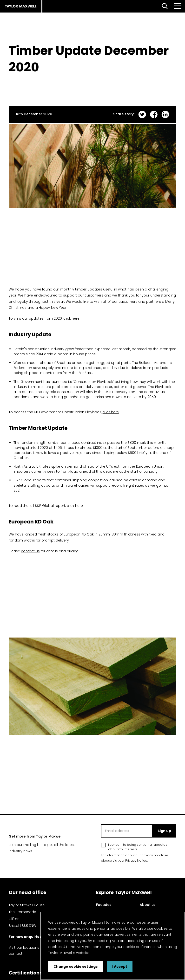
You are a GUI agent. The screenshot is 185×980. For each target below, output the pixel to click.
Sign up (164, 831)
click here (71, 318)
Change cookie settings (76, 967)
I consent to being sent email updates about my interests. (138, 847)
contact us (30, 551)
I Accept (120, 967)
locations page (36, 948)
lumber (54, 443)
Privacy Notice (136, 861)
